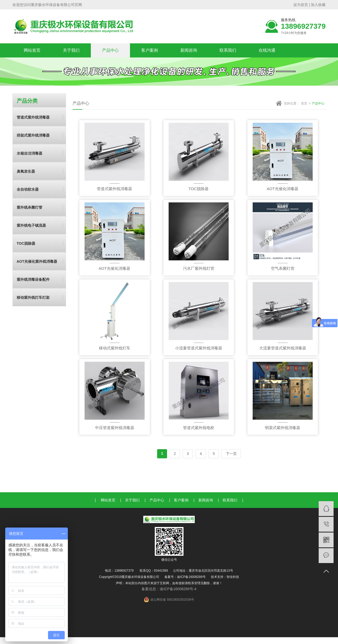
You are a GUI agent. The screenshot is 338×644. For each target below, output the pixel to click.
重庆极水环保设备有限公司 (53, 5)
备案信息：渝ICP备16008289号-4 (169, 589)
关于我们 (71, 50)
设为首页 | (302, 5)
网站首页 (32, 50)
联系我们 (228, 50)
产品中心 (110, 50)
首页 (304, 103)
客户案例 (150, 50)
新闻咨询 (189, 50)
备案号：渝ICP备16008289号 (185, 577)
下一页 (231, 454)
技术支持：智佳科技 (225, 577)
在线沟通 (267, 50)
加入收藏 (318, 5)
